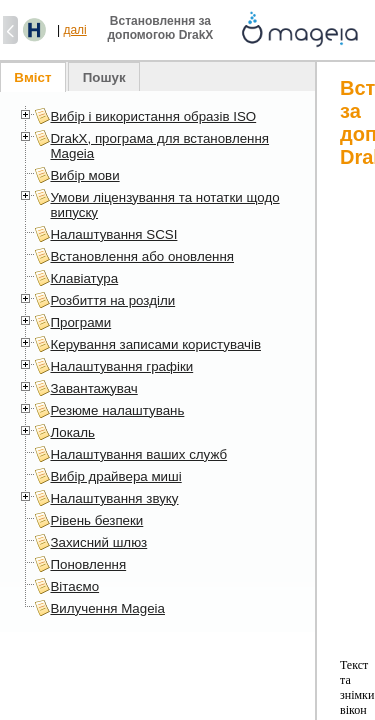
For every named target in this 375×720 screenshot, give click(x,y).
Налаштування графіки (121, 366)
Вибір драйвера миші (115, 476)
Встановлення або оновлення (142, 256)
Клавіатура (84, 278)
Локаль (72, 432)
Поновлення (88, 564)
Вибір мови (84, 175)
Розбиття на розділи (112, 300)
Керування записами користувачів (155, 344)
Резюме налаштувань (117, 410)
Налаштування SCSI (113, 234)
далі (74, 30)
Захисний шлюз (98, 542)
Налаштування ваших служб (138, 454)
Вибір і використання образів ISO (153, 116)
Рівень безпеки (96, 520)
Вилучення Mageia (107, 608)
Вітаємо (74, 586)
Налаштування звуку (114, 498)
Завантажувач (93, 388)
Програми (80, 322)
